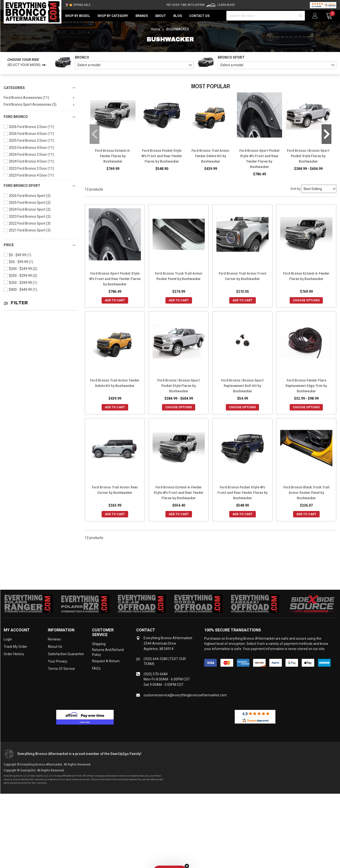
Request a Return (106, 661)
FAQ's (96, 668)
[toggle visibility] (73, 110)
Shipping (99, 644)
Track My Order (15, 647)
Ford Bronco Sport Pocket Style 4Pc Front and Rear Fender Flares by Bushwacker (259, 159)
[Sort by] (319, 189)
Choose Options (306, 300)
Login (8, 639)
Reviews (54, 639)
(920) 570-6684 (156, 674)
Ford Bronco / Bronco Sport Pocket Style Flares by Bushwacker (308, 156)
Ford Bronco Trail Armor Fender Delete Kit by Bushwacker (211, 156)
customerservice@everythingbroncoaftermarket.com (185, 695)
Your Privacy (58, 661)
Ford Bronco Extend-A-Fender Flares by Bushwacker (113, 156)
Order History (14, 654)
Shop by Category (113, 16)
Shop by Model (78, 16)
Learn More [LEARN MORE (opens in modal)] (226, 5)
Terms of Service (61, 669)
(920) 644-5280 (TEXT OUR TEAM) (165, 661)
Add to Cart (115, 300)
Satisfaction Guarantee (66, 654)
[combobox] (134, 65)
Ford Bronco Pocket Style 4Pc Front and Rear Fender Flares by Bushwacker (162, 156)
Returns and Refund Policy (108, 652)
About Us (55, 647)
